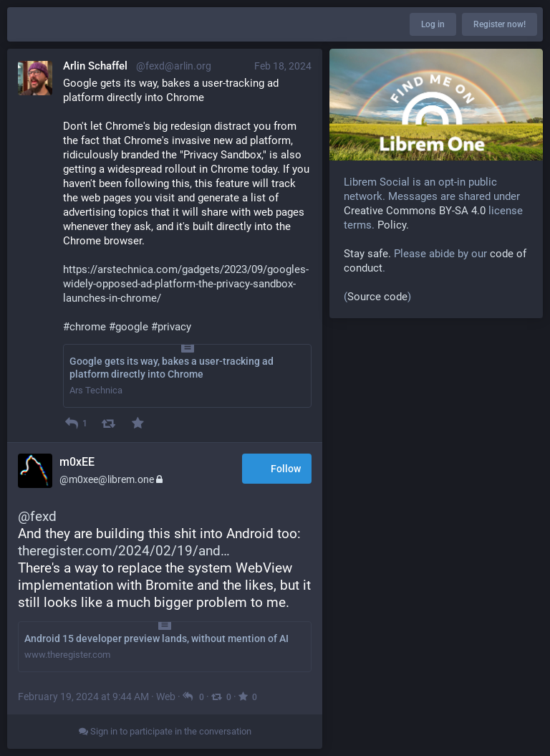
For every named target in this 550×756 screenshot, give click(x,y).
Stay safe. (367, 254)
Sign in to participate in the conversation (165, 731)
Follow (277, 470)
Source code (377, 297)
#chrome (85, 327)
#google (129, 327)
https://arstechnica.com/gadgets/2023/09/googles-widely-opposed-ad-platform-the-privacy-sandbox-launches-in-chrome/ (186, 284)
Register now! (500, 24)
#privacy (171, 327)
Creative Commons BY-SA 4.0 (415, 211)
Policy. (393, 225)
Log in (433, 24)
